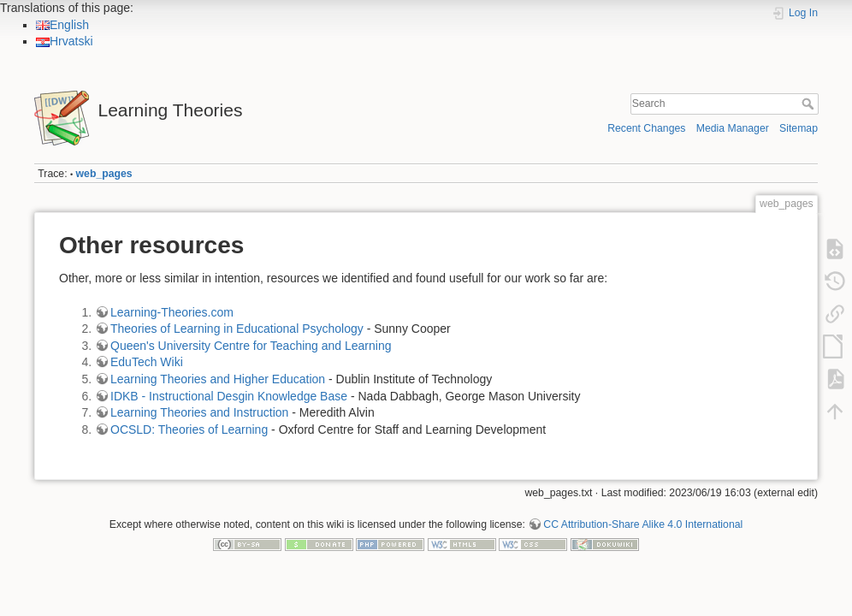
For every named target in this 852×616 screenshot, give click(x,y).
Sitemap (799, 128)
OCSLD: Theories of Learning (191, 429)
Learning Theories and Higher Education (218, 379)
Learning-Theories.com (172, 312)
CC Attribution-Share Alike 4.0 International (643, 524)
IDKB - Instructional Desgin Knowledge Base (229, 396)
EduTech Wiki (147, 362)
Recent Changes (646, 128)
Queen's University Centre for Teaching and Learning (251, 346)
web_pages (104, 174)
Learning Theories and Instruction (199, 412)
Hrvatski (65, 41)
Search (810, 104)
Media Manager (733, 128)
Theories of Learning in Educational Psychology (237, 329)
